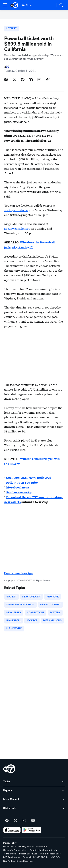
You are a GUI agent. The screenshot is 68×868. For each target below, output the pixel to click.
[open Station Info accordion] (34, 808)
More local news (18, 487)
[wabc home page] (9, 769)
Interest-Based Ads (28, 854)
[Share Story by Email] (39, 80)
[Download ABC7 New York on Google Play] (32, 830)
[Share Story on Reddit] (23, 80)
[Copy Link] (48, 80)
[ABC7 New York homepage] (14, 5)
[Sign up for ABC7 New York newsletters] (33, 821)
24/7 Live (27, 5)
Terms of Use (10, 854)
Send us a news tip (19, 492)
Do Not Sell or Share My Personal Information (25, 846)
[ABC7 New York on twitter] (16, 821)
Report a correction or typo (18, 573)
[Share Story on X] (14, 80)
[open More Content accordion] (34, 800)
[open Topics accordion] (34, 782)
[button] (5, 5)
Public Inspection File (50, 854)
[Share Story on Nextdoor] (31, 80)
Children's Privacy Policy (15, 850)
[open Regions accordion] (34, 791)
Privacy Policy (10, 843)
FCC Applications (12, 857)
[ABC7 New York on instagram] (24, 821)
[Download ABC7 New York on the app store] (12, 830)
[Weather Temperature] (50, 5)
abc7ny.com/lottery (17, 210)
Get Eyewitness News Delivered (28, 478)
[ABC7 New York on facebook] (7, 821)
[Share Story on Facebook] (6, 80)
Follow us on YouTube (22, 482)
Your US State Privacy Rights (43, 850)
